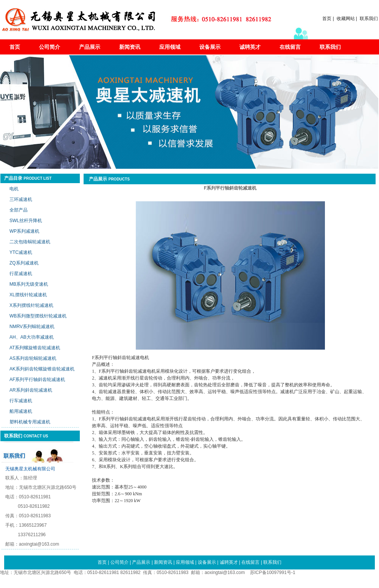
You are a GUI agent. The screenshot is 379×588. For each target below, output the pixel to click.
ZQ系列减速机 (24, 263)
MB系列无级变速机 (29, 284)
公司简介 (50, 47)
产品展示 (90, 47)
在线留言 (290, 47)
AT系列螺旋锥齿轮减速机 (35, 348)
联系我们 (369, 19)
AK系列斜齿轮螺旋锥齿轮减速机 (42, 369)
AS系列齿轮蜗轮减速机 (33, 358)
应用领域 (170, 47)
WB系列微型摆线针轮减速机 (38, 316)
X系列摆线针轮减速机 (31, 305)
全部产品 (19, 210)
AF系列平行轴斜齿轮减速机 (37, 380)
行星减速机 (21, 274)
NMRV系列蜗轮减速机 (32, 327)
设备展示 (210, 47)
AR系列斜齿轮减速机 (31, 390)
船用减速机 (21, 411)
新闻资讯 (130, 47)
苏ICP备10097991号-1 (273, 572)
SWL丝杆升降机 (26, 221)
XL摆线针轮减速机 (28, 295)
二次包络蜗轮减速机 (30, 242)
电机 (14, 189)
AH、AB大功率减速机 (32, 337)
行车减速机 (21, 401)
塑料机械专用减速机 (30, 422)
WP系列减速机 (24, 231)
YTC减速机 (21, 252)
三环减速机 (21, 199)
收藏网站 (346, 19)
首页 (327, 19)
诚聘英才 (250, 47)
